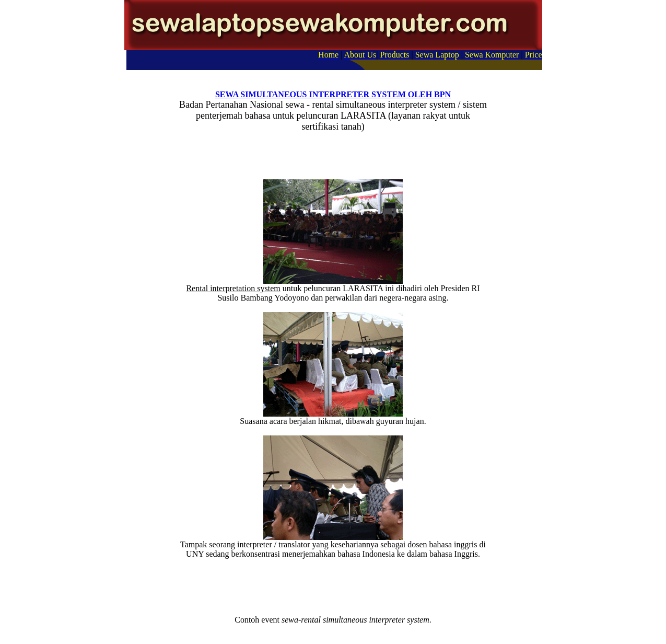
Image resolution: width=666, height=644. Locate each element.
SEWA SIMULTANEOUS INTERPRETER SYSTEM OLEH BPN (333, 94)
